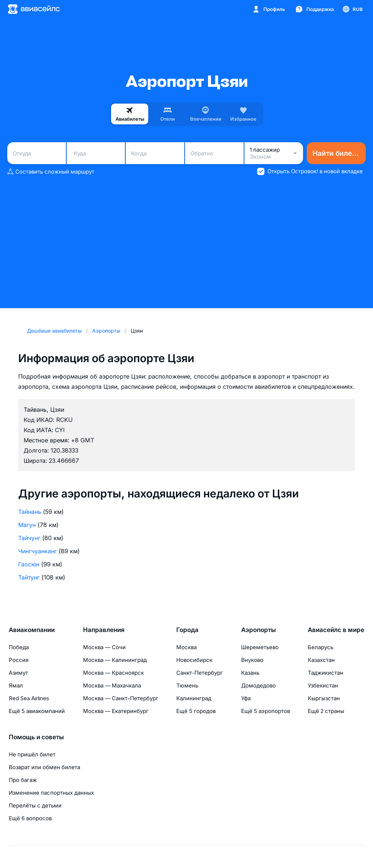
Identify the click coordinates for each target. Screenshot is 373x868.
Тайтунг (29, 577)
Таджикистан (325, 673)
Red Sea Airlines (29, 698)
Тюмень (187, 685)
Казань (250, 673)
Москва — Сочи (104, 647)
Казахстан (321, 660)
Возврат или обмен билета (44, 767)
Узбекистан (323, 685)
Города (187, 630)
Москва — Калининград (115, 660)
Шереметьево (260, 647)
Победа (19, 647)
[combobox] (37, 153)
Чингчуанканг (38, 551)
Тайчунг (29, 538)
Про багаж (23, 780)
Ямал (16, 685)
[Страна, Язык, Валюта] (352, 9)
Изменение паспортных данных (51, 793)
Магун (27, 525)
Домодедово (258, 685)
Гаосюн (29, 564)
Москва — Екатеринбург (116, 711)
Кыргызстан (324, 698)
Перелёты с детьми (35, 805)
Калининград (194, 698)
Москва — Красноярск (113, 673)
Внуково (252, 660)
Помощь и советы (36, 737)
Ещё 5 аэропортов (266, 711)
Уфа (246, 698)
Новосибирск (194, 660)
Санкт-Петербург (200, 673)
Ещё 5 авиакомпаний (37, 711)
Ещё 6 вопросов (30, 818)
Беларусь (321, 647)
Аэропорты (258, 630)
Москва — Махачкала (112, 685)
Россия (19, 660)
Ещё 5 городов (196, 711)
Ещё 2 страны (326, 711)
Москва (186, 647)
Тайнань (30, 512)
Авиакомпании (32, 630)
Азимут (18, 673)
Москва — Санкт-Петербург (121, 698)
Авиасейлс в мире (336, 630)
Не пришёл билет (32, 754)
